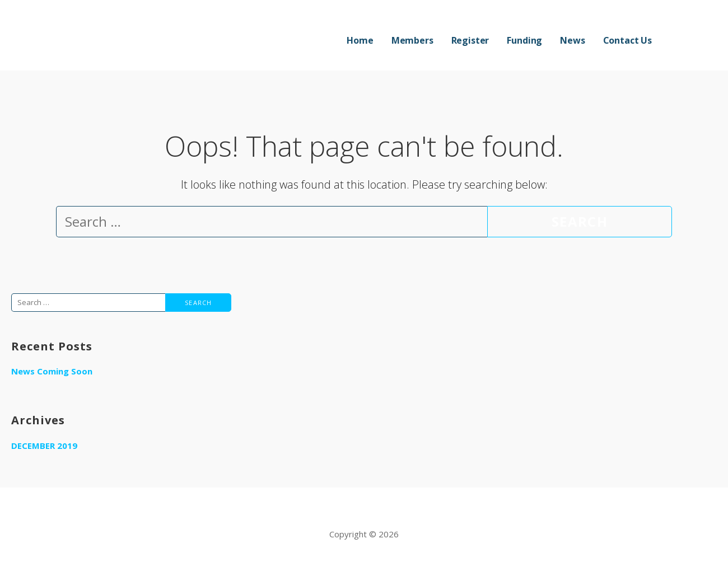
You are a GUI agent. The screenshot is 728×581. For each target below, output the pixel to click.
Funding (524, 40)
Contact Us (627, 40)
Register (470, 40)
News (572, 40)
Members (412, 40)
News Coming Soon (52, 371)
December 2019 (44, 446)
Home (360, 40)
